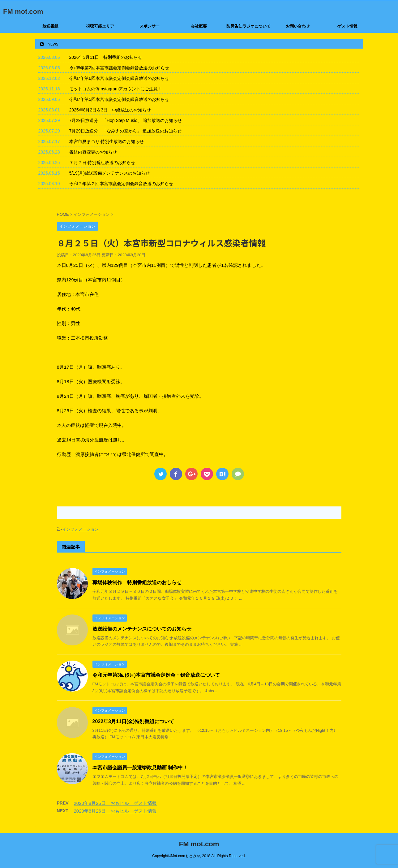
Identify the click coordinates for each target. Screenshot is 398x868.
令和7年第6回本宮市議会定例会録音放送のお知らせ (119, 78)
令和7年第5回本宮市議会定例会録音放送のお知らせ (119, 99)
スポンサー (150, 26)
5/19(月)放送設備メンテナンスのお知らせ (110, 173)
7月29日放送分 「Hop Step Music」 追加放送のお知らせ (126, 120)
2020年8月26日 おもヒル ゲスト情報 (115, 811)
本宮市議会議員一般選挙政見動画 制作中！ (140, 768)
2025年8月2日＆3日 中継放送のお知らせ (110, 110)
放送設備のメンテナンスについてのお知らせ (142, 629)
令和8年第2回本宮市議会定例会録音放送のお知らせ (119, 68)
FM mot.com (23, 12)
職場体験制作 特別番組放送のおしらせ (137, 582)
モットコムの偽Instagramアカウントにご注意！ (116, 89)
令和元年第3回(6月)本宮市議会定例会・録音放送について (156, 675)
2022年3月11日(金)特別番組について (133, 721)
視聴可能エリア (100, 26)
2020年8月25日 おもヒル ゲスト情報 (115, 803)
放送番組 (50, 26)
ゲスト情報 (347, 26)
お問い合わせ (298, 26)
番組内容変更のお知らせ (93, 152)
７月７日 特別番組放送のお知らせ (102, 163)
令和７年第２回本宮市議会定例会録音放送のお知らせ (121, 184)
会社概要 (199, 26)
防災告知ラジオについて (248, 26)
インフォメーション (81, 529)
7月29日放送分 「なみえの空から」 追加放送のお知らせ (125, 131)
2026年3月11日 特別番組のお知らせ (106, 57)
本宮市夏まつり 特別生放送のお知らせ (107, 141)
